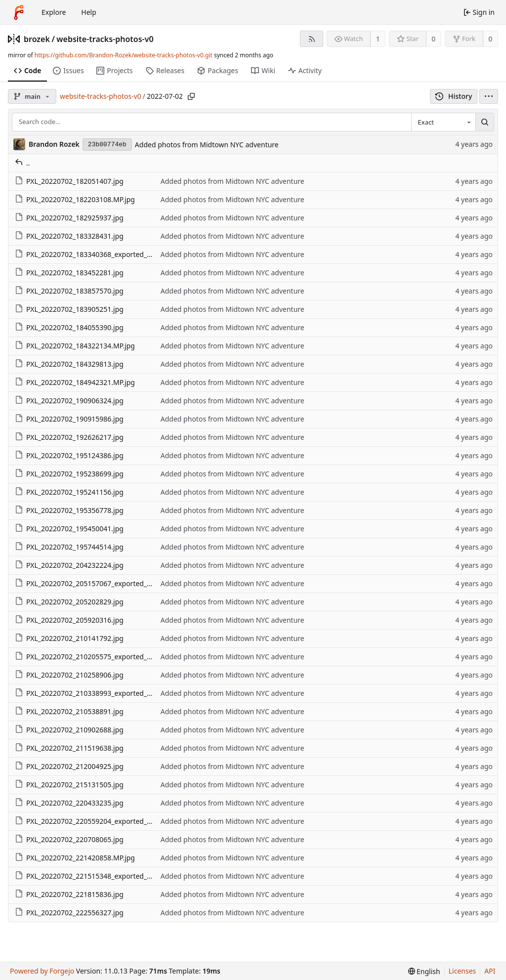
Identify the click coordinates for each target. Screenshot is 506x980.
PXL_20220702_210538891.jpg (69, 711)
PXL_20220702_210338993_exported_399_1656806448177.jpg (120, 693)
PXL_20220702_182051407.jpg (69, 181)
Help (89, 12)
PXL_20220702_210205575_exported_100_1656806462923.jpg (120, 657)
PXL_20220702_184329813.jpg (69, 364)
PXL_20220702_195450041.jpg (69, 529)
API (490, 971)
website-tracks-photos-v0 (105, 39)
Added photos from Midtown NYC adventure (207, 145)
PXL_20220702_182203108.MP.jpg (75, 199)
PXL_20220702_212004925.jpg (69, 766)
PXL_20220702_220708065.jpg (69, 839)
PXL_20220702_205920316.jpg (69, 620)
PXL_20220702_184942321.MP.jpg (75, 382)
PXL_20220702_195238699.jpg (69, 474)
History (454, 96)
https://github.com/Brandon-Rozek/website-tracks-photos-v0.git (124, 55)
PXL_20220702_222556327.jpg (69, 913)
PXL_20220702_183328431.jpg (69, 236)
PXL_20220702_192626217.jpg (69, 437)
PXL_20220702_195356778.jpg (69, 510)
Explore (54, 12)
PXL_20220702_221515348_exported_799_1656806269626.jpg (120, 876)
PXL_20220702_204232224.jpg (69, 565)
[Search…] (485, 122)
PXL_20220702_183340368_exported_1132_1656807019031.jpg (122, 254)
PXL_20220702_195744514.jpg (69, 547)
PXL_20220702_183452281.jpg (69, 273)
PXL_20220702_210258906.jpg (69, 675)
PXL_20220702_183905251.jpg (69, 309)
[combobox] (443, 122)
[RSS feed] (312, 39)
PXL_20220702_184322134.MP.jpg (75, 346)
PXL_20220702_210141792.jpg (69, 638)
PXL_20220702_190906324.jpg (69, 401)
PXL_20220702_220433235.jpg (69, 803)
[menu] (489, 96)
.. (22, 163)
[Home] (19, 12)
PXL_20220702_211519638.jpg (69, 748)
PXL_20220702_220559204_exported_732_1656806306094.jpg (120, 821)
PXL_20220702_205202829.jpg (69, 602)
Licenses (463, 971)
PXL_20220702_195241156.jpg (69, 492)
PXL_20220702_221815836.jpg (69, 894)
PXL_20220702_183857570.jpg (69, 291)
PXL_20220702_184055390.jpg (69, 327)
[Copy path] (191, 96)
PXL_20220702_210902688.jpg (69, 730)
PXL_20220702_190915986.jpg (69, 419)
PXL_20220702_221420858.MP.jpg (75, 858)
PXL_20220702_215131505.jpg (69, 785)
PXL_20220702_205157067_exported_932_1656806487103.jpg (120, 583)
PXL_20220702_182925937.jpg (69, 218)
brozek (37, 39)
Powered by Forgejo (42, 971)
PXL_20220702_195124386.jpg (69, 455)
